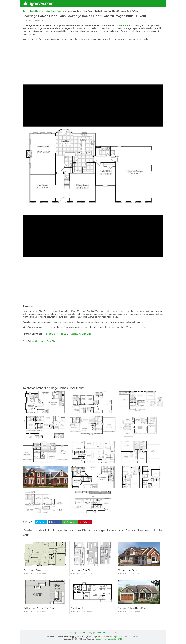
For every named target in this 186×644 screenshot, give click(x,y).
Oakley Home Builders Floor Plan (39, 608)
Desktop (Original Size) (81, 334)
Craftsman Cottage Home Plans (132, 608)
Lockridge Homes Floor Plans (44, 341)
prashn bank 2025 (115, 639)
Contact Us (82, 633)
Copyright (92, 633)
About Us (112, 633)
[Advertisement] (93, 63)
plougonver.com (38, 3)
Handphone (50, 334)
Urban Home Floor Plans (82, 570)
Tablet (63, 334)
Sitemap (73, 633)
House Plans (27, 20)
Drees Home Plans (32, 570)
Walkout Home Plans (127, 570)
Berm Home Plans (79, 608)
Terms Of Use (102, 633)
